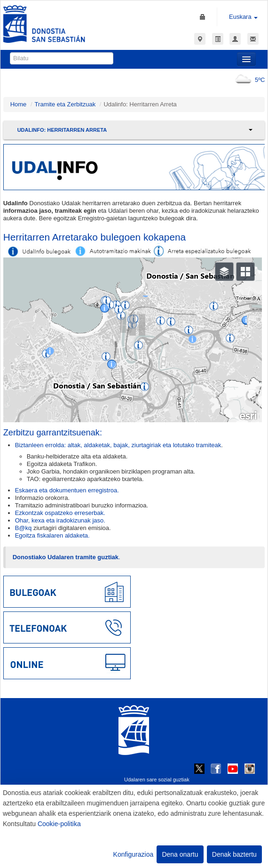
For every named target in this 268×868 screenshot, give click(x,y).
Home (19, 104)
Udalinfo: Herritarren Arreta (62, 130)
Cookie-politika (59, 824)
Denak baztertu (234, 854)
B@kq (24, 528)
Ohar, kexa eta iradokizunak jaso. (60, 520)
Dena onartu (180, 854)
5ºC (248, 80)
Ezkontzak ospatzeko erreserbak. (60, 513)
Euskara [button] (243, 17)
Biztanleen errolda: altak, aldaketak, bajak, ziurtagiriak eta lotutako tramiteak (118, 445)
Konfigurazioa (134, 854)
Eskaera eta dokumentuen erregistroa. (67, 490)
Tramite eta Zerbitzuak (65, 104)
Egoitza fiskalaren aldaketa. (52, 535)
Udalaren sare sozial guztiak (157, 780)
